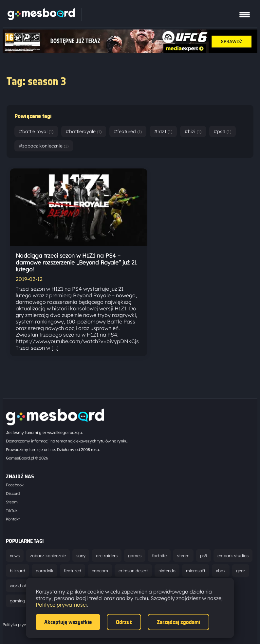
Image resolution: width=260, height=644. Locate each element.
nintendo (167, 571)
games (135, 556)
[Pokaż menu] (245, 15)
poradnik (45, 571)
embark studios (233, 556)
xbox (221, 571)
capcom (100, 571)
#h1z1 (163, 131)
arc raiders (107, 556)
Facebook (15, 485)
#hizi (193, 131)
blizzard (18, 571)
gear (241, 571)
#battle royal (36, 131)
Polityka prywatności (21, 624)
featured (73, 571)
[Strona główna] (41, 18)
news (15, 556)
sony (81, 556)
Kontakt (13, 519)
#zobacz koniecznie (44, 146)
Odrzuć (124, 622)
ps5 (204, 556)
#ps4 (223, 131)
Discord (13, 493)
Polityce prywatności (61, 605)
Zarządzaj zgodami (178, 622)
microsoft (196, 571)
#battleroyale (84, 131)
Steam (12, 502)
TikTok (12, 510)
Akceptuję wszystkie (68, 622)
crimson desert (133, 571)
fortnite (159, 556)
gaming (17, 601)
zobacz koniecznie (48, 556)
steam (183, 556)
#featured (128, 131)
